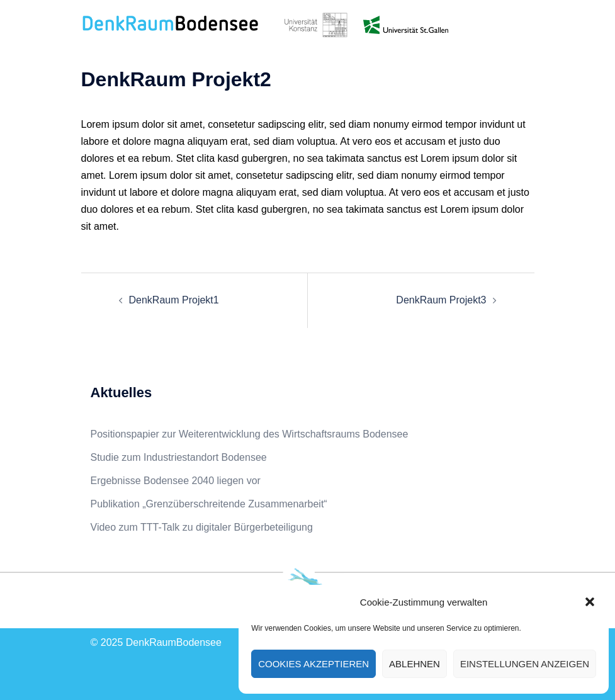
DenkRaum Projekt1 (174, 300)
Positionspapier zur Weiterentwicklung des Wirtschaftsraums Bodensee (250, 434)
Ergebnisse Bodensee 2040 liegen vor (176, 481)
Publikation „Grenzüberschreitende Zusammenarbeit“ (209, 504)
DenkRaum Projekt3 (441, 300)
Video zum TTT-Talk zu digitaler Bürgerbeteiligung (202, 527)
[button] (590, 602)
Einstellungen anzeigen (525, 664)
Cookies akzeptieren (313, 664)
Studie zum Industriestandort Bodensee (179, 457)
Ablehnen (415, 664)
